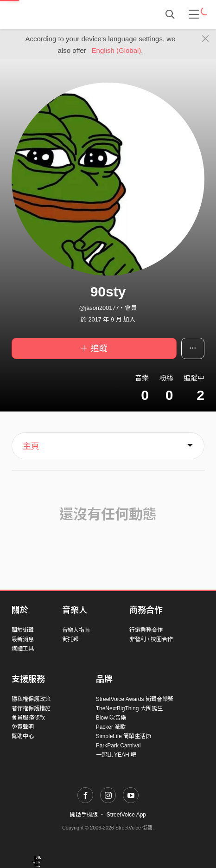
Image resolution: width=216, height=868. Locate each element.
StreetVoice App (126, 815)
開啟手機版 (84, 815)
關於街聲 (23, 630)
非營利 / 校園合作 (151, 639)
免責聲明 (23, 727)
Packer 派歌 (111, 727)
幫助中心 (23, 736)
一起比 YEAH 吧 (116, 755)
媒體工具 (23, 649)
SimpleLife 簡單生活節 (124, 736)
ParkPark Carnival (118, 746)
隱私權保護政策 (31, 699)
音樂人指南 (76, 630)
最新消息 (23, 639)
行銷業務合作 (146, 630)
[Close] (206, 39)
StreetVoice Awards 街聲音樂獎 (135, 699)
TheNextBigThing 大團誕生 (129, 708)
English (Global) (117, 50)
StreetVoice (50, 14)
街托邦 (70, 639)
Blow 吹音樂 (111, 718)
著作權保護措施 (31, 708)
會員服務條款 (28, 718)
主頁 (31, 446)
